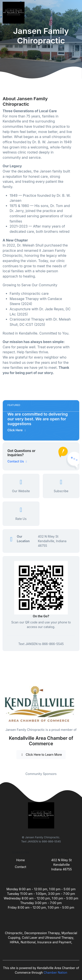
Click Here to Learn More (41, 755)
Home (20, 860)
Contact (21, 867)
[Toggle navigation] (75, 13)
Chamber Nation (56, 972)
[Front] (14, 13)
